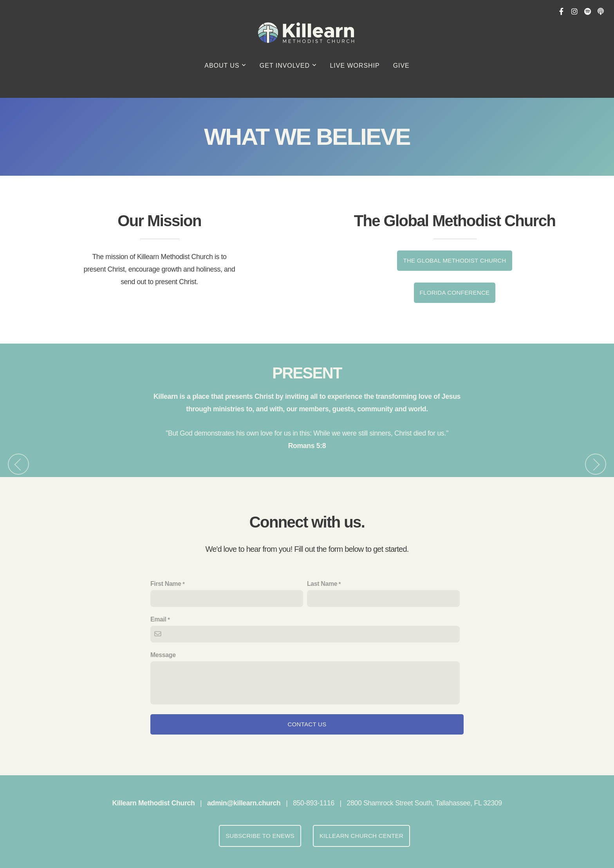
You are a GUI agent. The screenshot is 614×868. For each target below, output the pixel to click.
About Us (225, 66)
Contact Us (307, 724)
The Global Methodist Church (454, 260)
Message (163, 655)
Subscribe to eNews (260, 836)
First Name (166, 584)
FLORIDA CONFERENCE (455, 293)
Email (158, 619)
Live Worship (355, 66)
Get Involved (288, 66)
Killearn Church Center (361, 836)
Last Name (322, 584)
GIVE (401, 66)
